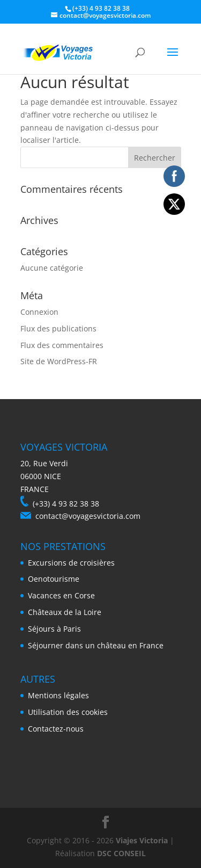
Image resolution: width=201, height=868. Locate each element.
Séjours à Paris (54, 629)
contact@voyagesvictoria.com (88, 516)
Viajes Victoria (142, 840)
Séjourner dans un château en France (96, 645)
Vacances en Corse (61, 595)
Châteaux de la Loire (65, 612)
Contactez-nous (56, 729)
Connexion (39, 312)
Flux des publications (58, 328)
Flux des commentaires (62, 345)
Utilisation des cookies (68, 712)
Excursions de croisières (71, 563)
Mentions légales (58, 695)
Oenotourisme (54, 579)
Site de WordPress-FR (59, 361)
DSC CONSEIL (121, 853)
